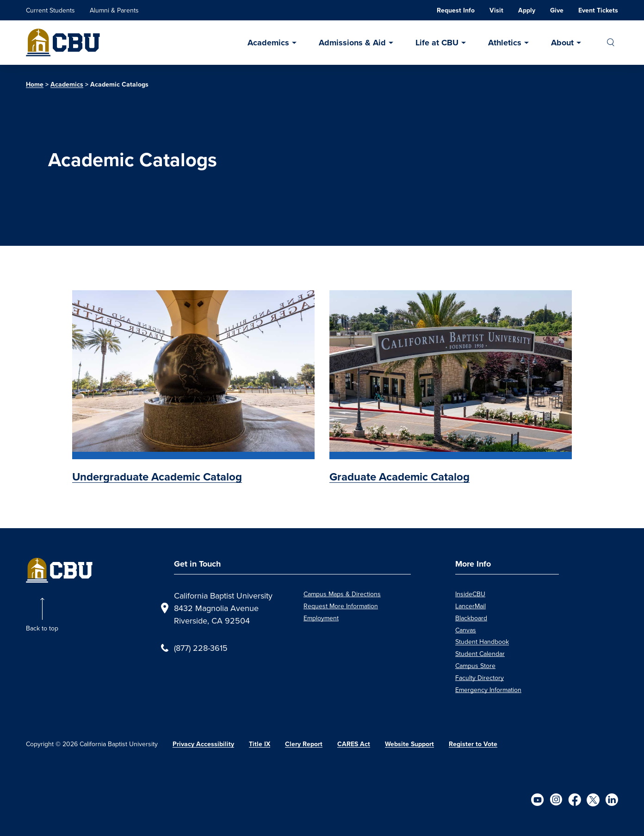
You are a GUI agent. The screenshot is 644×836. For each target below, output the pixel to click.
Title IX (260, 744)
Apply (527, 10)
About (562, 43)
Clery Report (304, 744)
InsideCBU (470, 594)
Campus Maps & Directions (342, 594)
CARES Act (354, 744)
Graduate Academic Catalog (399, 477)
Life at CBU (437, 43)
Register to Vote (473, 744)
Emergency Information (488, 690)
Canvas (466, 630)
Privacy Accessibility (203, 744)
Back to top (42, 628)
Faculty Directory (480, 678)
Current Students (50, 10)
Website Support (409, 744)
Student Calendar (480, 654)
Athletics (505, 43)
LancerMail (471, 606)
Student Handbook (482, 642)
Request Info (456, 10)
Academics (268, 43)
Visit (496, 10)
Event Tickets (598, 10)
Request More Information (341, 606)
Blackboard (471, 618)
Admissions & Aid (352, 43)
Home (35, 84)
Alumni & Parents (114, 10)
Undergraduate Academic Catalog (157, 477)
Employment (321, 618)
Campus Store (475, 666)
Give (557, 10)
